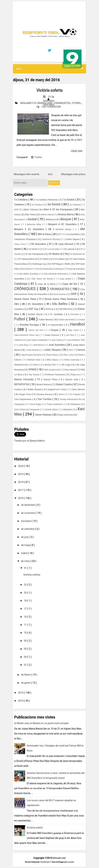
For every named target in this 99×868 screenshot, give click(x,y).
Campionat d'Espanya (26, 239)
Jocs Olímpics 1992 (76, 340)
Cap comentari (51, 107)
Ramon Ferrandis (25, 379)
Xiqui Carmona (66, 415)
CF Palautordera (26, 259)
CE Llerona (70, 249)
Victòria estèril (35, 828)
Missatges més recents (27, 174)
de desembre (28, 505)
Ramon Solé (72, 379)
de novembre (28, 513)
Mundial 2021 (51, 365)
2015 (21, 693)
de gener (26, 683)
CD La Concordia (52, 249)
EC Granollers (36, 304)
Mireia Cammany (72, 360)
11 (26, 625)
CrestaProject (45, 862)
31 (26, 568)
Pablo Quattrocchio (52, 370)
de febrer (26, 675)
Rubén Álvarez (35, 389)
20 (26, 593)
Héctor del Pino (37, 330)
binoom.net (59, 858)
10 (26, 633)
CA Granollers (74, 234)
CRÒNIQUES (26, 289)
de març (26, 561)
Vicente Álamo (52, 410)
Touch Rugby (36, 404)
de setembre (28, 529)
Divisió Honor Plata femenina (61, 299)
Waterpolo (68, 410)
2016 (21, 498)
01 (26, 665)
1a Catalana (21, 200)
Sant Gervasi (78, 389)
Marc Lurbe (69, 355)
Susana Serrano (45, 394)
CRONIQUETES (63, 103)
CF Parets (44, 259)
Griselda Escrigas (30, 325)
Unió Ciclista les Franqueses (27, 410)
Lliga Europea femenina (32, 355)
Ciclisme (28, 269)
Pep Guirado (34, 375)
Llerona (81, 350)
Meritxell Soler (34, 360)
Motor (37, 365)
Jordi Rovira (38, 345)
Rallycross (76, 375)
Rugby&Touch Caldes (58, 389)
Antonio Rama (66, 214)
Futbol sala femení (67, 320)
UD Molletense (74, 404)
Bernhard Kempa (64, 229)
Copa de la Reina (47, 284)
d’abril (25, 553)
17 (26, 609)
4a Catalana (75, 205)
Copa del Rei (70, 284)
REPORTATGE (22, 384)
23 (26, 585)
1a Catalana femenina (47, 200)
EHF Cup (34, 309)
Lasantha (71, 862)
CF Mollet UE (56, 254)
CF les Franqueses (35, 254)
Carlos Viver (20, 244)
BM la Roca (45, 234)
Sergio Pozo (26, 394)
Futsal (82, 320)
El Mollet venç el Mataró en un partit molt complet (41, 723)
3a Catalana (37, 205)
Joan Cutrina (57, 340)
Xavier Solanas (44, 415)
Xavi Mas (49, 105)
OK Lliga (66, 365)
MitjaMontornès (22, 365)
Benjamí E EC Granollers (37, 103)
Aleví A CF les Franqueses (59, 209)
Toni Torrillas (45, 399)
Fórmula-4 (75, 314)
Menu (49, 69)
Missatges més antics (73, 174)
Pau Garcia (71, 370)
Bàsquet (66, 219)
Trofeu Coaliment (55, 404)
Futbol (77, 103)
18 (26, 601)
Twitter (37, 157)
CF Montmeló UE (77, 254)
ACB (16, 210)
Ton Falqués (75, 394)
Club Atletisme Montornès (56, 274)
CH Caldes (60, 259)
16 (26, 617)
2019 (21, 474)
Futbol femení (46, 319)
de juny (25, 537)
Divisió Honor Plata (26, 299)
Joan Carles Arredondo (37, 340)
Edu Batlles (60, 304)
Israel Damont (53, 335)
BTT (60, 234)
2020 (21, 466)
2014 (21, 701)
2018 (21, 482)
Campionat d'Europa (51, 239)
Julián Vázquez (53, 350)
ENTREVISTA (66, 309)
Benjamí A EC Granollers (63, 224)
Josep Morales (33, 350)
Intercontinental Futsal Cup (27, 335)
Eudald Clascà (36, 314)
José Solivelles (57, 345)
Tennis (62, 394)
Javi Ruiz (70, 335)
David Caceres (60, 294)
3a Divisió (55, 204)
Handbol (77, 324)
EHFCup (50, 309)
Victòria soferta (49, 90)
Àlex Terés (31, 214)
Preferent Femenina (55, 374)
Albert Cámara (31, 209)
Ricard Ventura (44, 384)
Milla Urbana (53, 360)
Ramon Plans (51, 379)
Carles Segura (73, 239)
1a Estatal (69, 200)
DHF (74, 294)
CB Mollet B (34, 249)
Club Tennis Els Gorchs (43, 279)
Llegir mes (77, 151)
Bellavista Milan (35, 224)
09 (26, 641)
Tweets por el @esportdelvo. (30, 441)
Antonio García (47, 215)
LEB (70, 350)
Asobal (33, 219)
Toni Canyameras (23, 399)
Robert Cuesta (64, 384)
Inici (50, 174)
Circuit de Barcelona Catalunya (50, 269)
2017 (21, 490)
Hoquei (55, 330)
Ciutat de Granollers (76, 269)
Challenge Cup (39, 264)
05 (26, 649)
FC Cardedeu (57, 314)
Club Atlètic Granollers (29, 274)
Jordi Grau (23, 345)
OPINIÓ (33, 370)
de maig (26, 545)
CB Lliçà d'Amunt (64, 244)
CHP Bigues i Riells (61, 264)
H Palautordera (56, 325)
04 (26, 657)
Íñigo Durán (74, 330)
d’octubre (26, 521)
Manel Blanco (53, 355)
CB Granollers (39, 244)
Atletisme (50, 219)
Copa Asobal (66, 279)
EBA (17, 304)
